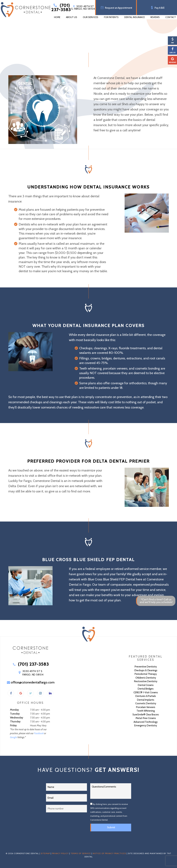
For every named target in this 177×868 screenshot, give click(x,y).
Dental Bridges (146, 689)
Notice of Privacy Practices (109, 853)
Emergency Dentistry (146, 726)
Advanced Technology (146, 722)
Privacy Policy (60, 853)
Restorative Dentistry (146, 681)
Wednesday (17, 718)
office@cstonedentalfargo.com (30, 682)
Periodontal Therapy (146, 674)
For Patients (111, 17)
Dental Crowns (146, 685)
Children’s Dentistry (146, 678)
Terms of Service (81, 853)
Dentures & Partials (146, 696)
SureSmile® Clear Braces (146, 715)
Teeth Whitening (146, 711)
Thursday (15, 722)
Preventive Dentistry (146, 667)
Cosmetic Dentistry (146, 703)
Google (14, 737)
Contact (171, 17)
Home (57, 17)
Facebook (39, 733)
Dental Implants (146, 700)
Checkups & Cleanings (146, 670)
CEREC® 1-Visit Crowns (146, 692)
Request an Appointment (116, 8)
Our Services (91, 17)
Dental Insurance (135, 17)
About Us (72, 17)
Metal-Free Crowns (146, 718)
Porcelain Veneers (146, 707)
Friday (13, 726)
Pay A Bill (157, 8)
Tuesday (15, 714)
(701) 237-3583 (61, 8)
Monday (14, 710)
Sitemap (45, 853)
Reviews (155, 17)
